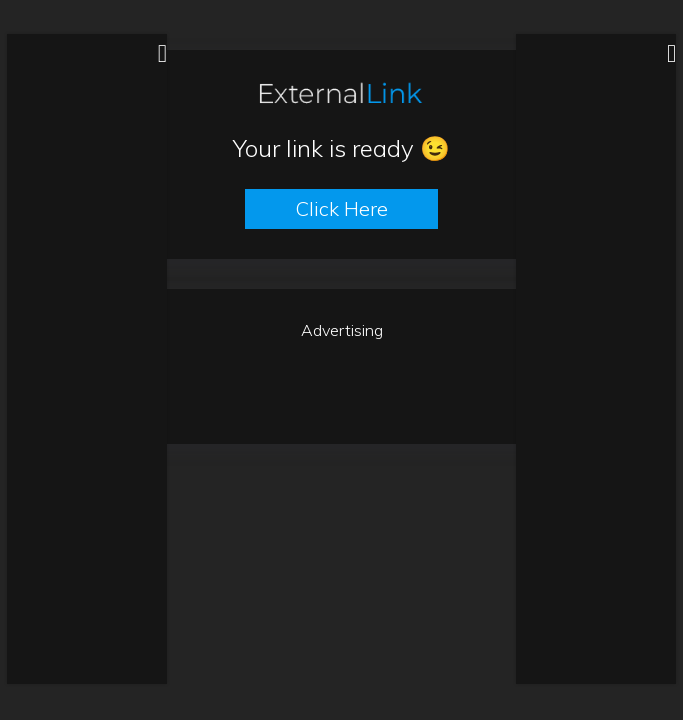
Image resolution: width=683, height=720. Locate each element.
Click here (341, 208)
